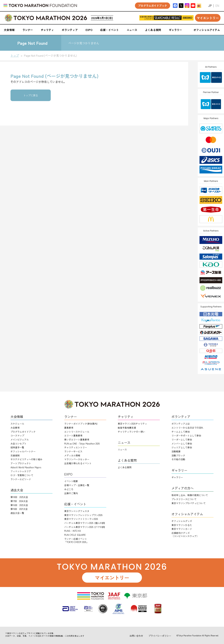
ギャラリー (177, 477)
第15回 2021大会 (19, 509)
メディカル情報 (72, 455)
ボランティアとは (181, 424)
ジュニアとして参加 (182, 447)
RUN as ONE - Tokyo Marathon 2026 (82, 444)
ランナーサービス (73, 451)
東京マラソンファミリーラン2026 (81, 519)
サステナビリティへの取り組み (26, 459)
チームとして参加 (181, 432)
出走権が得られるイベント (78, 463)
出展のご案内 (71, 493)
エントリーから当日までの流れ (187, 428)
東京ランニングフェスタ (77, 511)
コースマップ (17, 435)
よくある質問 (125, 467)
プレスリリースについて (184, 499)
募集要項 (69, 428)
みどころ (69, 489)
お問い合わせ (136, 636)
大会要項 (15, 428)
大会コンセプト (18, 444)
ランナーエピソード (21, 479)
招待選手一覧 (17, 447)
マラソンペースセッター (77, 459)
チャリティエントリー (76, 447)
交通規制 (15, 455)
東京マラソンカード (182, 529)
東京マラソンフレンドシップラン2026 (83, 515)
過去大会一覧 (17, 513)
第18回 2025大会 (19, 497)
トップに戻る (31, 95)
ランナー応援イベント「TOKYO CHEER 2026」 (76, 540)
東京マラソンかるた (182, 525)
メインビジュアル (20, 440)
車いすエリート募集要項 (77, 440)
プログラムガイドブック (23, 432)
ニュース (122, 449)
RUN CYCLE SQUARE (75, 535)
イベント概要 (71, 481)
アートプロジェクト (21, 463)
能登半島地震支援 (127, 428)
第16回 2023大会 (19, 505)
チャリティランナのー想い (131, 432)
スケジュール (17, 424)
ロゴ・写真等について (22, 475)
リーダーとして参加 (182, 440)
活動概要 (176, 451)
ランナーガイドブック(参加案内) (81, 424)
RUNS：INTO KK (73, 531)
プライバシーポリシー (160, 636)
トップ (15, 55)
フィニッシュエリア (21, 471)
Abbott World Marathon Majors (26, 467)
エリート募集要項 (73, 435)
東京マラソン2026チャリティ (132, 424)
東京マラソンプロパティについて (189, 503)
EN (217, 6)
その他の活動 (178, 459)
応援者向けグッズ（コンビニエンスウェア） (185, 534)
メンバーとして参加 (182, 444)
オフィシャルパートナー (23, 451)
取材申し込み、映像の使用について (190, 495)
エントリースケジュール (77, 432)
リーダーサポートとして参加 (186, 435)
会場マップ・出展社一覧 (77, 485)
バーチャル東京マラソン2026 (85, 523)
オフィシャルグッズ (182, 521)
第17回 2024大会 (19, 501)
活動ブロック (178, 455)
